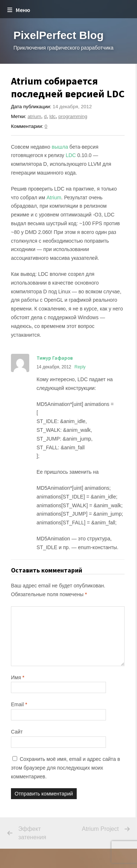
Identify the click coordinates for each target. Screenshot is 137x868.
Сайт (17, 732)
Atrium (54, 198)
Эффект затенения (32, 833)
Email (19, 704)
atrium (34, 116)
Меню (19, 10)
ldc (52, 116)
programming (73, 116)
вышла (60, 147)
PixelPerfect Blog (59, 35)
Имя (18, 677)
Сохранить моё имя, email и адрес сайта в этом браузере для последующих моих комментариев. (66, 768)
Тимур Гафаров (55, 358)
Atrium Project (94, 829)
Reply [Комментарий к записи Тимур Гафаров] (80, 367)
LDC (71, 155)
